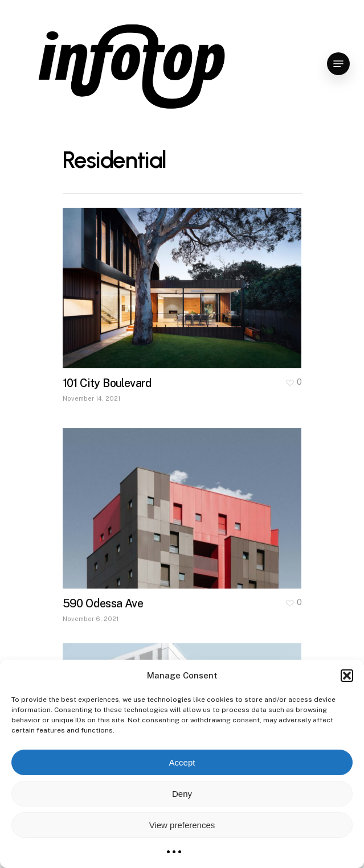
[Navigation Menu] (338, 64)
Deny (182, 794)
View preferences (182, 825)
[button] (347, 676)
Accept (182, 762)
